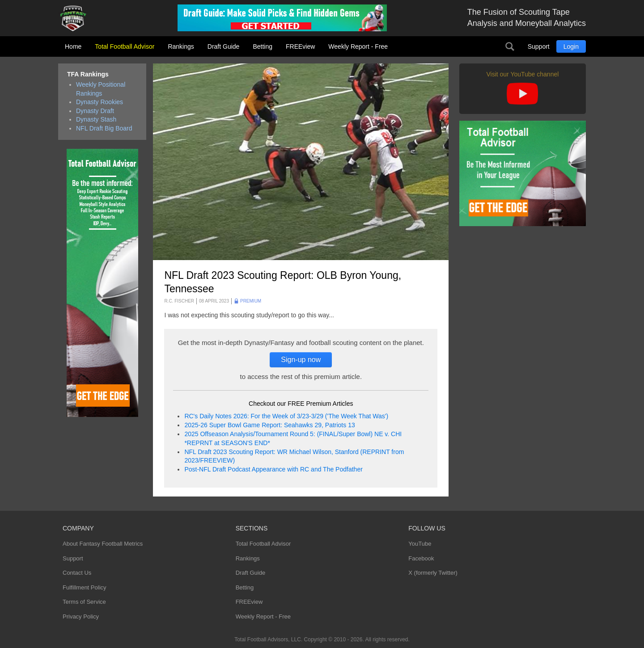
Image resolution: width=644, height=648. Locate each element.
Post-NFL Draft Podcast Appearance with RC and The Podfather (273, 469)
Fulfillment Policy (85, 587)
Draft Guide (224, 46)
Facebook (421, 558)
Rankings (181, 46)
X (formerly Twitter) (433, 573)
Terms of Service (84, 602)
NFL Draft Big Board (104, 128)
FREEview (300, 46)
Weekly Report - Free (358, 46)
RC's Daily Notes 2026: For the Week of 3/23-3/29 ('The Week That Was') (286, 416)
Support (539, 46)
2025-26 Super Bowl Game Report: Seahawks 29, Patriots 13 (269, 425)
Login (571, 46)
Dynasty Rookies (100, 102)
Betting (263, 46)
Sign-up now (301, 360)
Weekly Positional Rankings (101, 89)
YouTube (420, 544)
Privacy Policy (81, 616)
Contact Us (77, 573)
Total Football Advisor (125, 46)
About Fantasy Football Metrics (103, 544)
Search (510, 46)
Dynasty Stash (96, 119)
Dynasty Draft (95, 111)
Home (73, 46)
